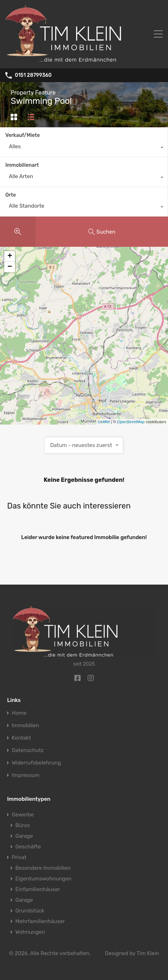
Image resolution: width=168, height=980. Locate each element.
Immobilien (25, 726)
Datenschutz (28, 750)
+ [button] (10, 256)
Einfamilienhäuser (38, 889)
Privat (19, 857)
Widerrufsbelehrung (36, 763)
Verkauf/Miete (23, 135)
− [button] (10, 267)
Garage (24, 836)
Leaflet (104, 422)
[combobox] (84, 148)
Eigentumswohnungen (43, 879)
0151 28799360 (33, 75)
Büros (23, 825)
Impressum (26, 775)
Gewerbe (23, 815)
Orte (11, 195)
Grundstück (30, 911)
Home (19, 713)
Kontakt (21, 738)
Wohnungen (30, 932)
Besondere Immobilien (43, 868)
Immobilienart (22, 165)
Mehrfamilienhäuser (40, 921)
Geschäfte (28, 847)
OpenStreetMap (131, 422)
